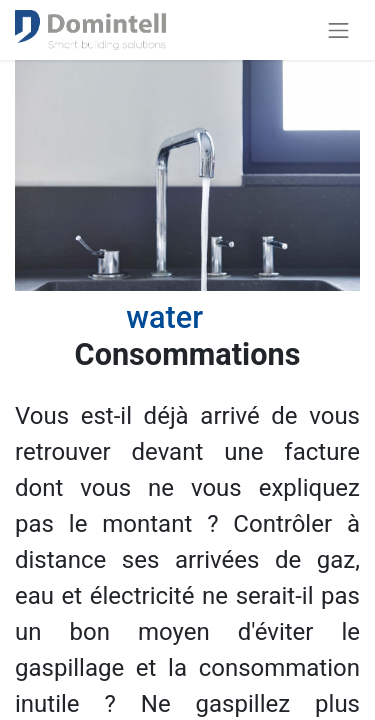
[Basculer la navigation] (339, 30)
